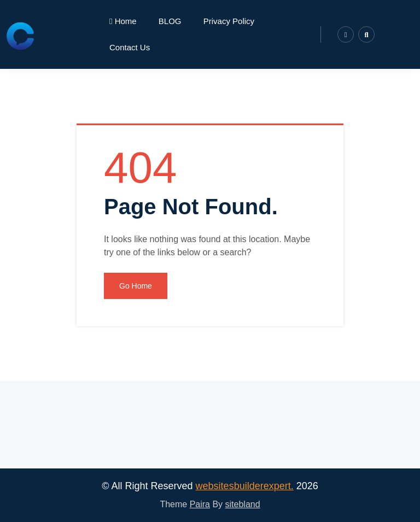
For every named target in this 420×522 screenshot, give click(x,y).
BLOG (170, 21)
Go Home (136, 286)
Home (123, 21)
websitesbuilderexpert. (245, 486)
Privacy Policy (229, 21)
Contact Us (130, 47)
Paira (200, 504)
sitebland (243, 504)
